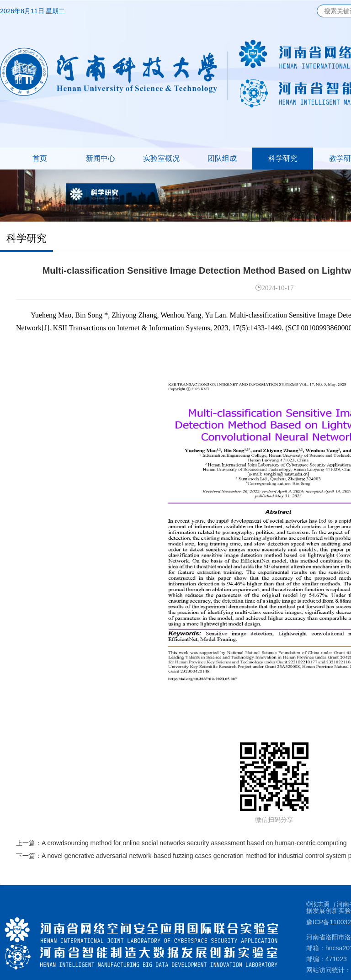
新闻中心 (101, 158)
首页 (40, 158)
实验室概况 (161, 158)
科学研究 (283, 158)
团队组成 (222, 158)
